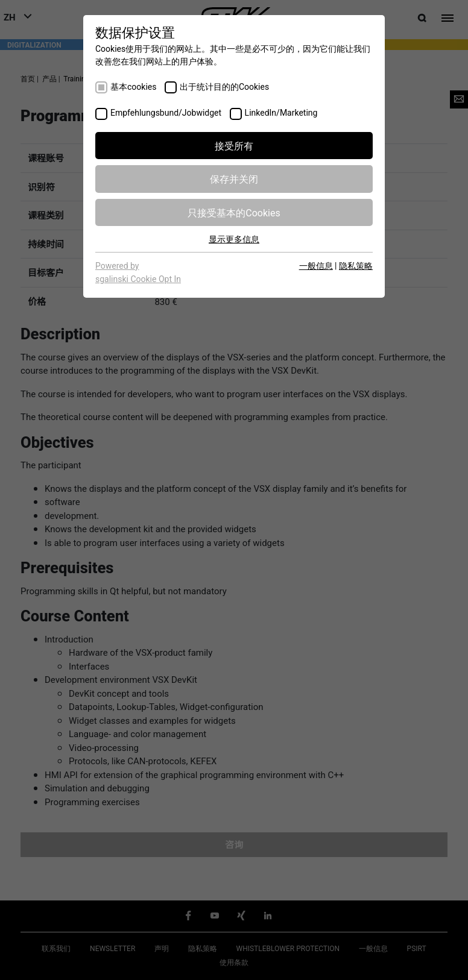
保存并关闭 (234, 178)
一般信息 (316, 265)
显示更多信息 (234, 239)
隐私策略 (356, 265)
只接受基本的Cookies (234, 212)
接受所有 (234, 145)
